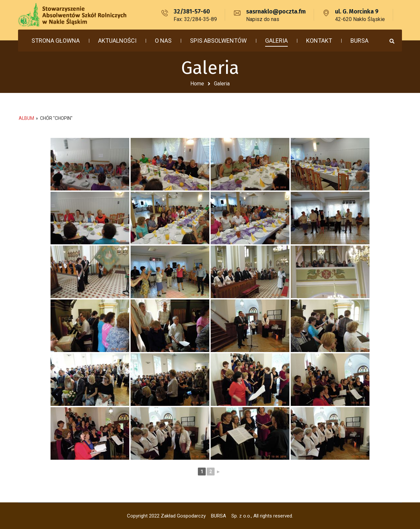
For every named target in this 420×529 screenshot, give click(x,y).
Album (26, 118)
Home (197, 84)
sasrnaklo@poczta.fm (276, 11)
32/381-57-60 (192, 11)
